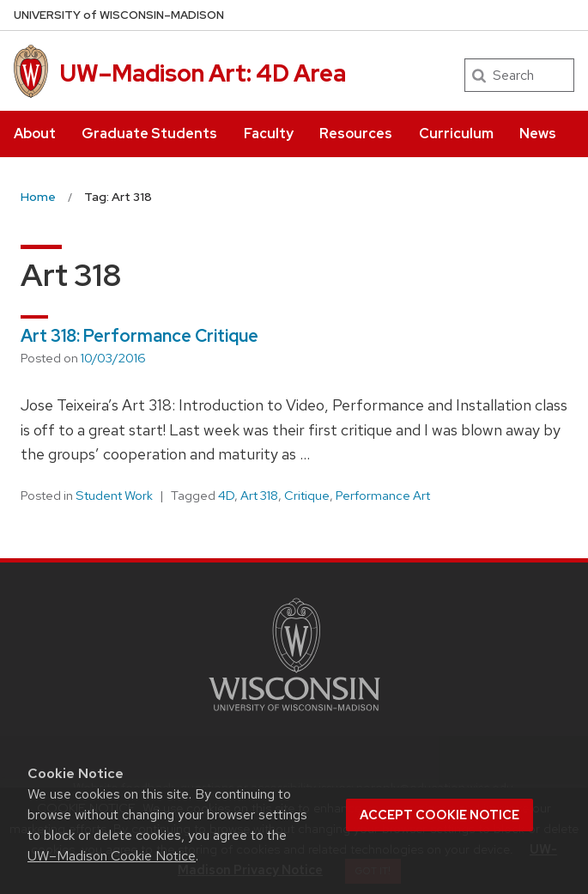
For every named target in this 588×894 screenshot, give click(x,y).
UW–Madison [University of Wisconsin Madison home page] (119, 15)
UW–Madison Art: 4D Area (203, 73)
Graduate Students (149, 134)
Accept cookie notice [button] (439, 815)
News (538, 134)
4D (226, 496)
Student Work (114, 496)
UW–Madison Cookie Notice (112, 856)
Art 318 (259, 496)
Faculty (269, 134)
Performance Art (383, 496)
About (35, 134)
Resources (356, 134)
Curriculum (456, 134)
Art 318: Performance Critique (139, 336)
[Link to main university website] (294, 714)
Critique (307, 496)
